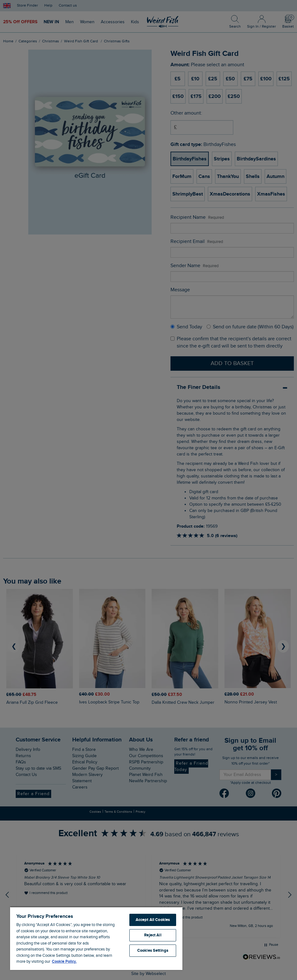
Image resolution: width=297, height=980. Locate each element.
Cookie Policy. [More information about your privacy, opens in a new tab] (64, 961)
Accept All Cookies (153, 920)
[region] (96, 938)
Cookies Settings (153, 950)
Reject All (153, 935)
